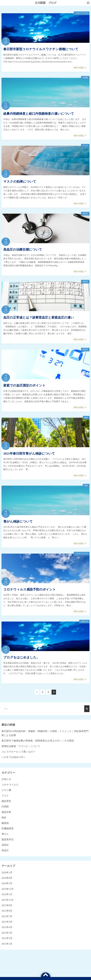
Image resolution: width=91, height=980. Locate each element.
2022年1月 (7, 894)
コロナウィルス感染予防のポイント (30, 589)
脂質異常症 (8, 839)
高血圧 (85, 214)
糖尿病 (5, 823)
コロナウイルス (82, 13)
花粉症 (5, 845)
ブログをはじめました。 (22, 657)
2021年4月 (7, 927)
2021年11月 (7, 900)
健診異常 (6, 801)
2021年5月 (7, 922)
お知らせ (84, 621)
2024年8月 (7, 878)
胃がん (5, 834)
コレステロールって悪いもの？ (18, 752)
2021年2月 (7, 938)
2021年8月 (7, 911)
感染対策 (6, 812)
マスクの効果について (20, 182)
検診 (86, 418)
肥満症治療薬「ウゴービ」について (22, 746)
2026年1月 (7, 872)
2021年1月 (7, 944)
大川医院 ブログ (46, 3)
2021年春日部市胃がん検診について (29, 454)
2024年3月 (7, 883)
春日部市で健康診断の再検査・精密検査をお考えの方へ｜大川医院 (38, 741)
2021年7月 (7, 916)
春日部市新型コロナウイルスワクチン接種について (41, 49)
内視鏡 (85, 78)
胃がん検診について (18, 521)
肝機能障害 (8, 828)
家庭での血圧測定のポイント (24, 385)
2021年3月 (7, 933)
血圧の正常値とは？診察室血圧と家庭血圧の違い (39, 317)
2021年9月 (7, 905)
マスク (85, 146)
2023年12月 (8, 889)
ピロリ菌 (6, 790)
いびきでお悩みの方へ (18, 757)
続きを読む (80, 68)
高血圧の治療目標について (23, 250)
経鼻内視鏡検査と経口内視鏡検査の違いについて (39, 114)
